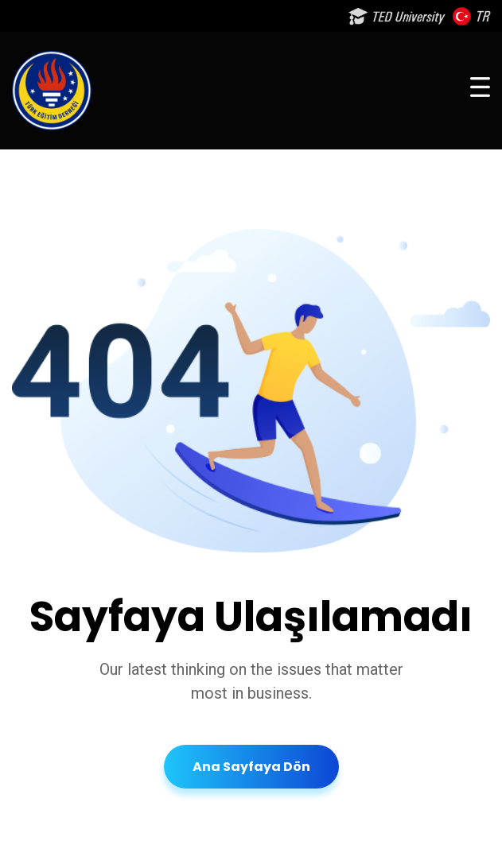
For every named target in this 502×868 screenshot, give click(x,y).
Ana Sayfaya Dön (251, 767)
